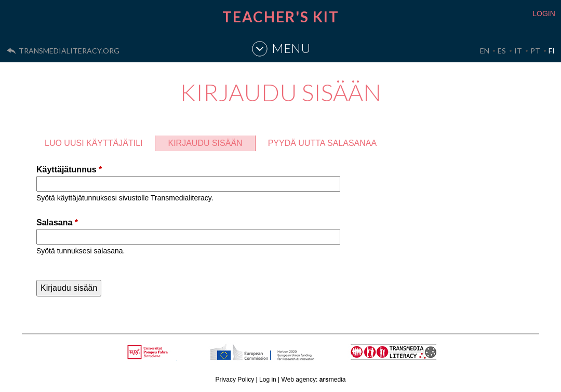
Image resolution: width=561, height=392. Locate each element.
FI (552, 51)
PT (535, 51)
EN (485, 51)
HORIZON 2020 (289, 357)
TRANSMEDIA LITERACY (407, 357)
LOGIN (544, 13)
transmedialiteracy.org (69, 51)
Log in (268, 380)
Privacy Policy (235, 380)
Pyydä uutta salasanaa (323, 143)
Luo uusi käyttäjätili (94, 143)
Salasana (57, 222)
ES (502, 51)
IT (518, 51)
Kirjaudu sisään (211, 141)
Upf (149, 352)
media (333, 380)
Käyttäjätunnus (69, 170)
